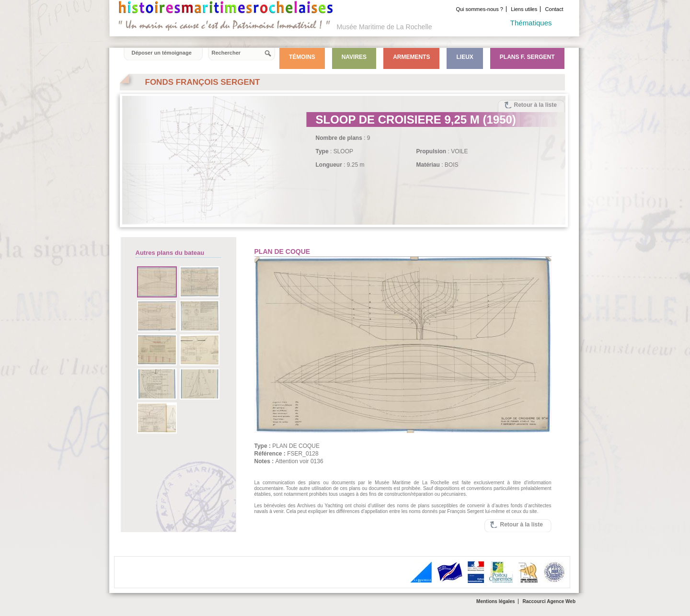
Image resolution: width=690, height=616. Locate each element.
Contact (554, 9)
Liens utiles (524, 9)
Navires (354, 57)
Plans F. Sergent (527, 57)
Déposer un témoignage (162, 53)
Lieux (465, 57)
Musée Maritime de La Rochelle (385, 27)
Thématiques (531, 23)
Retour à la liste (535, 105)
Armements (411, 57)
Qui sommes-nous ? (479, 9)
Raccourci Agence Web (549, 601)
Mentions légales (496, 601)
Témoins (302, 57)
